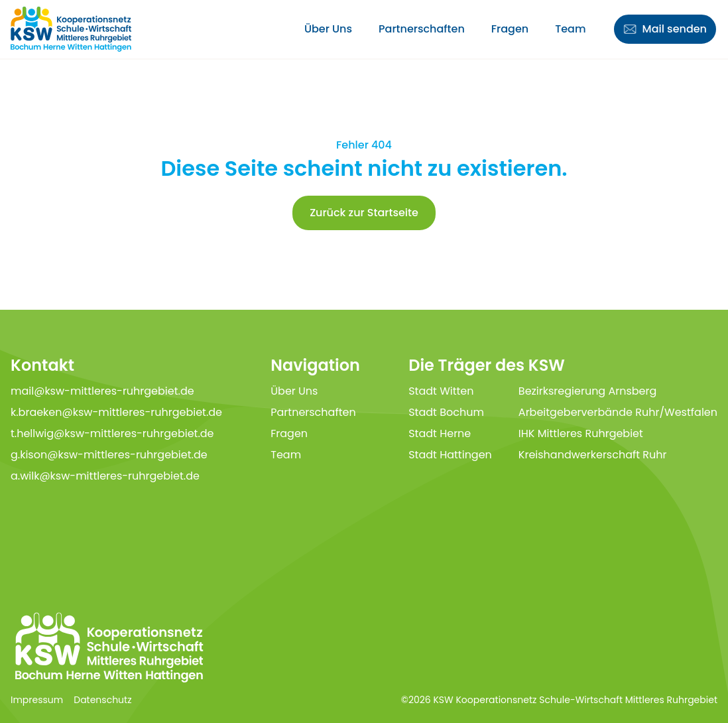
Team (570, 29)
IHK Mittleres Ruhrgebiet (581, 433)
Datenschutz (102, 700)
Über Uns (328, 29)
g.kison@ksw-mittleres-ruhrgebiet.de (109, 455)
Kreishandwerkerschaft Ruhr (593, 455)
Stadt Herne (440, 433)
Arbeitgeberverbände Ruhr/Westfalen (618, 412)
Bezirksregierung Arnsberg (587, 391)
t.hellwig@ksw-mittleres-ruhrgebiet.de (112, 433)
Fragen (510, 29)
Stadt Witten (441, 391)
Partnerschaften (422, 29)
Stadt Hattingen (450, 455)
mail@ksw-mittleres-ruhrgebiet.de (102, 391)
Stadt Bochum (446, 412)
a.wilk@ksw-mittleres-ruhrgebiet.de (105, 476)
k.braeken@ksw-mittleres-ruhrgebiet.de (116, 412)
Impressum (37, 700)
